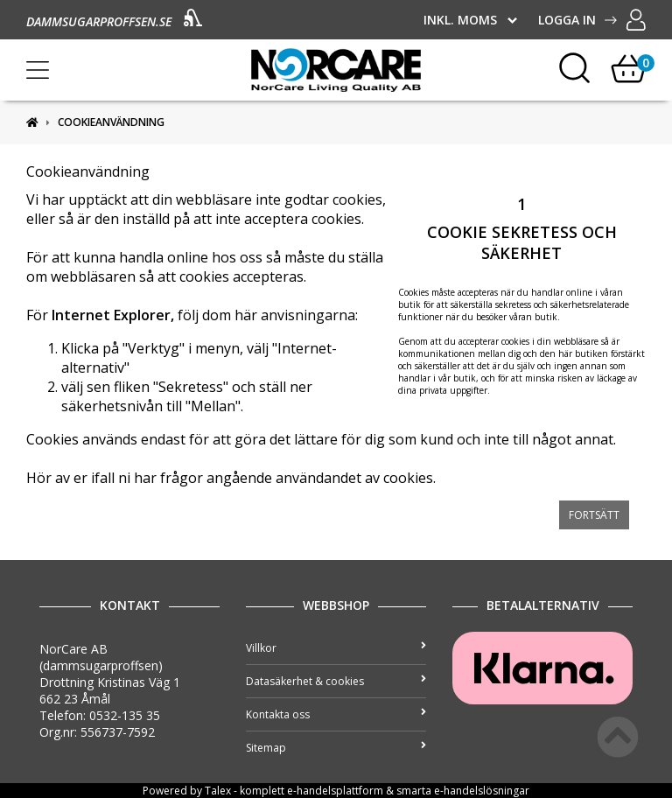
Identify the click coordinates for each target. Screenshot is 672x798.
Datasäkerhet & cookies (336, 681)
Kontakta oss (336, 714)
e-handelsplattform (335, 791)
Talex (218, 791)
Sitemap (336, 748)
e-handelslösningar (482, 791)
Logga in (592, 20)
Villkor (336, 648)
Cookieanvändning (111, 122)
